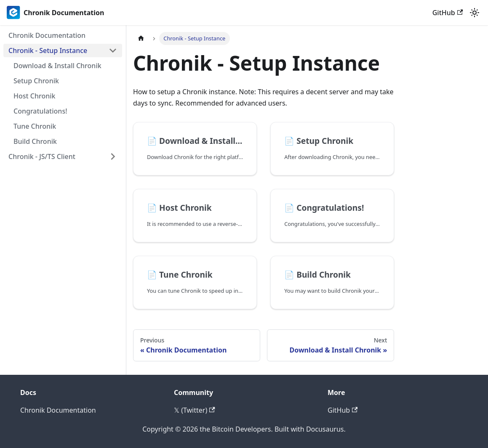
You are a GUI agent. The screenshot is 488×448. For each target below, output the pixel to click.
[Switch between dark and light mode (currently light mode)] (475, 13)
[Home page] (141, 38)
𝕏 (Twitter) (195, 410)
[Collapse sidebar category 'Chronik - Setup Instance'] (113, 50)
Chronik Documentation (58, 410)
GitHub (448, 13)
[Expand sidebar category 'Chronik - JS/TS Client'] (113, 156)
